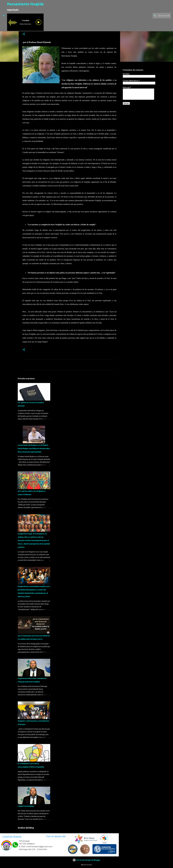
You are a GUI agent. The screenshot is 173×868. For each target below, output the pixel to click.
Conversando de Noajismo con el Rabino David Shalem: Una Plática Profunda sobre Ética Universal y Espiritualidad (34, 449)
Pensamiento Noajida (25, 4)
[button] (24, 34)
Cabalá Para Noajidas (26, 806)
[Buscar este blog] (158, 16)
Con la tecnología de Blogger (86, 860)
